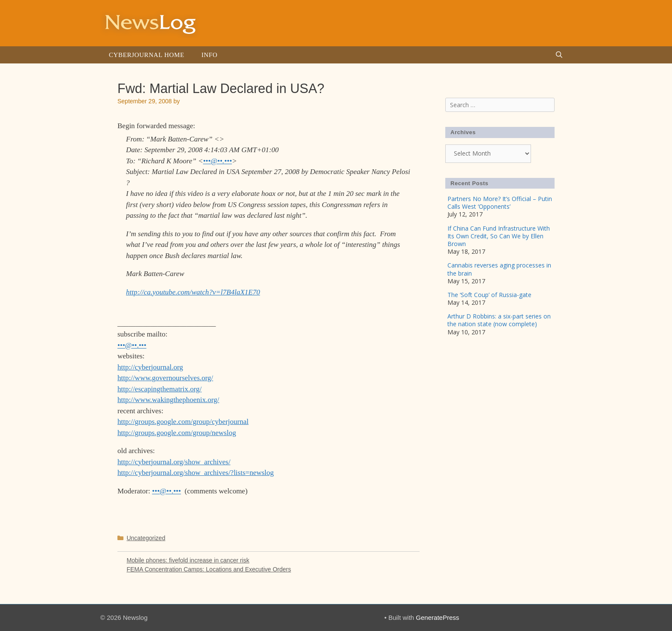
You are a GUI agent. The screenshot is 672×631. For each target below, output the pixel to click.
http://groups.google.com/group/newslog (177, 433)
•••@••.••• (218, 161)
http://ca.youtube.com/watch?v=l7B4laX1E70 (193, 292)
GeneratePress (437, 617)
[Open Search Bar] (559, 55)
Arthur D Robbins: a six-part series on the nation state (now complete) (499, 320)
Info (209, 55)
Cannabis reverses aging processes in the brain (499, 269)
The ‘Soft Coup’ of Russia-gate (489, 295)
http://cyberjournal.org (150, 367)
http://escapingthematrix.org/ (160, 389)
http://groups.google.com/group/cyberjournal (183, 422)
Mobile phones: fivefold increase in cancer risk (188, 560)
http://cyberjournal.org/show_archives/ (174, 462)
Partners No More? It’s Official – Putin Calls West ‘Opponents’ (500, 203)
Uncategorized (146, 538)
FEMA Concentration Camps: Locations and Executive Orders (209, 569)
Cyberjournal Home (147, 55)
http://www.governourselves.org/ (165, 378)
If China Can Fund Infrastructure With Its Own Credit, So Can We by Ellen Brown (499, 236)
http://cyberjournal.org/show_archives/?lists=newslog (196, 473)
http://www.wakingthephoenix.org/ (168, 400)
